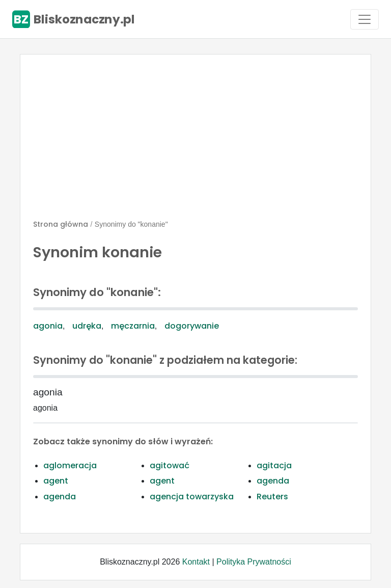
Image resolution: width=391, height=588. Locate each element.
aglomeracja (70, 465)
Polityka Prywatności (254, 562)
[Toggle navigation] (365, 19)
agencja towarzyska (192, 497)
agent (56, 481)
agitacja (274, 465)
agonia (48, 326)
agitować (170, 465)
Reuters (272, 497)
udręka (87, 326)
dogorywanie (192, 326)
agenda (273, 481)
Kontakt (196, 562)
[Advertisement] (195, 141)
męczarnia (133, 326)
